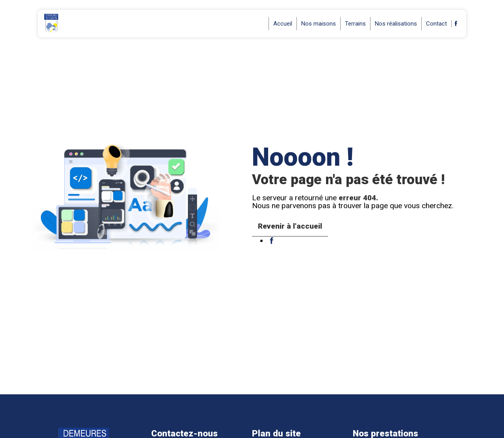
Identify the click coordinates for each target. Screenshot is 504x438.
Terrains (355, 24)
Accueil (283, 24)
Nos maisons (319, 24)
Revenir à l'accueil (290, 226)
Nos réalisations (396, 24)
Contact (436, 24)
